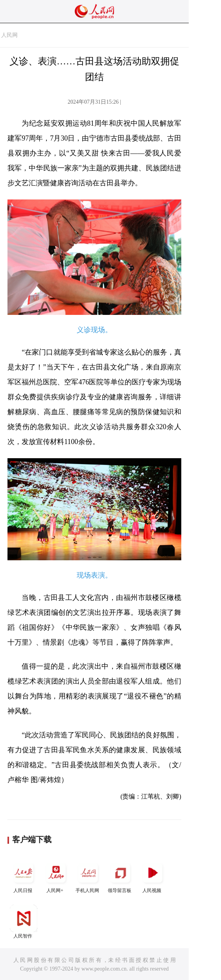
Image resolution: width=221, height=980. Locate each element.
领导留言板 (120, 876)
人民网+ (56, 876)
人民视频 (153, 876)
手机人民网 (88, 876)
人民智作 (24, 922)
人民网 (9, 35)
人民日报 (24, 876)
